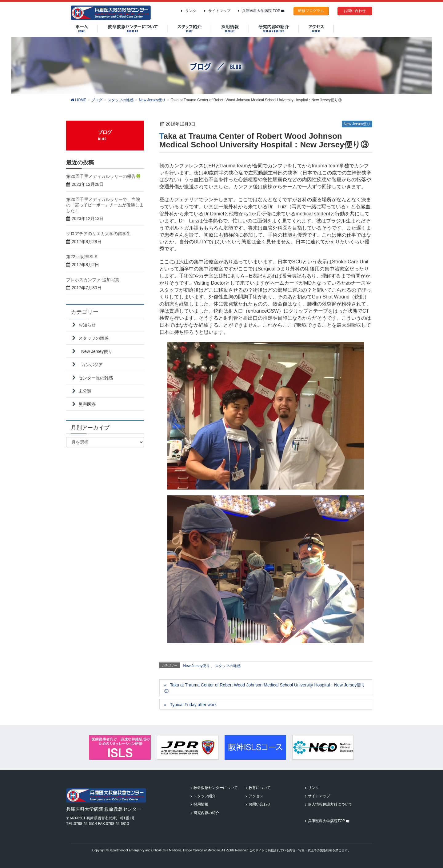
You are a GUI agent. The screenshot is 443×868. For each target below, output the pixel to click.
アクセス (256, 796)
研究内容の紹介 (206, 813)
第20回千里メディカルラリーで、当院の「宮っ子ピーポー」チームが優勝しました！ (105, 205)
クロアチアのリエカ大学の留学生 (98, 234)
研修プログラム (311, 11)
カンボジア (92, 365)
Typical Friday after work (193, 705)
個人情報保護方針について (330, 804)
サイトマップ (219, 11)
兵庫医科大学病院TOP (329, 821)
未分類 (85, 391)
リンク (191, 11)
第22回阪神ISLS (82, 257)
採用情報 (201, 804)
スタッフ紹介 (205, 796)
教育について (260, 788)
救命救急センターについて (216, 788)
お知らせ (87, 325)
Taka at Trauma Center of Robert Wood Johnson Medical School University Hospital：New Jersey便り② (265, 688)
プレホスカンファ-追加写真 (93, 280)
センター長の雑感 (96, 378)
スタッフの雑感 (228, 666)
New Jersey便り (357, 124)
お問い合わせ (355, 11)
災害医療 (87, 404)
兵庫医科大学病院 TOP (263, 11)
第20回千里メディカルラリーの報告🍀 (104, 176)
